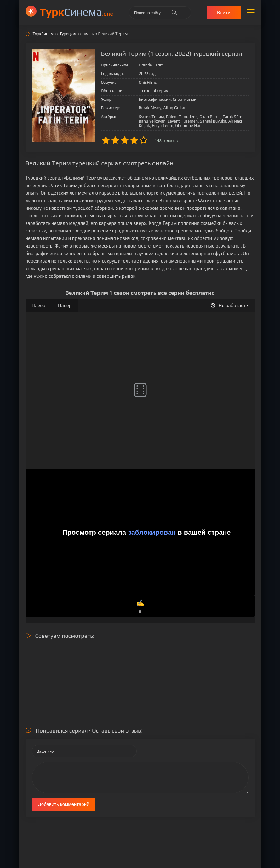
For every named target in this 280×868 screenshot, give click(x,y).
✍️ (140, 607)
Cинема (76, 12)
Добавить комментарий (64, 804)
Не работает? (230, 305)
